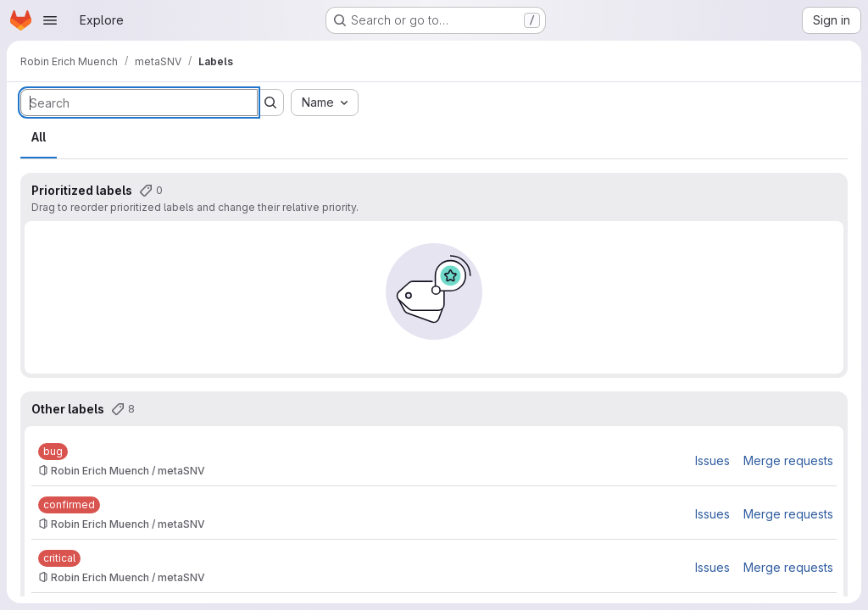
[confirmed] (69, 505)
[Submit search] (270, 103)
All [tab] (39, 137)
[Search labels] (139, 103)
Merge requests (788, 460)
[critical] (59, 558)
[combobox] (325, 103)
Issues (712, 460)
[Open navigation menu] (50, 20)
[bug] (53, 452)
